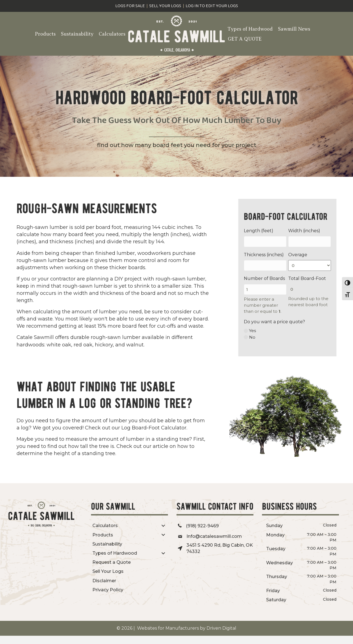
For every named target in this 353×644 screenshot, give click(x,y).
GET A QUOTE (245, 39)
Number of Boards (264, 278)
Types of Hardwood (250, 29)
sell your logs (165, 6)
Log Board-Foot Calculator (154, 428)
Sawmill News (294, 29)
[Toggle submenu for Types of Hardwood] (163, 553)
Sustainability (77, 34)
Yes (252, 331)
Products (45, 34)
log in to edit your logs (212, 6)
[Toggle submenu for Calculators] (163, 526)
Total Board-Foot (307, 278)
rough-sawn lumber (116, 337)
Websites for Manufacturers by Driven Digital (186, 628)
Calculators (112, 34)
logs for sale (130, 6)
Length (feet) (259, 231)
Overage (298, 255)
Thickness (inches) (264, 255)
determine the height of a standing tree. (66, 453)
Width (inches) (304, 231)
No (252, 337)
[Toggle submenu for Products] (163, 535)
